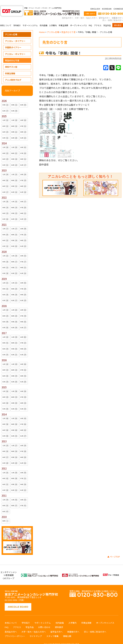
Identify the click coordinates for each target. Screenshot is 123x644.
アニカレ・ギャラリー (15, 48)
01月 (15, 105)
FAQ (90, 19)
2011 (4, 489)
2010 (4, 511)
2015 (4, 381)
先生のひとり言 (12, 54)
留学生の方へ (105, 12)
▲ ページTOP (114, 551)
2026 (4, 95)
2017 (4, 327)
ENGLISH (95, 3)
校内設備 (44, 19)
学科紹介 (17, 19)
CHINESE (118, 3)
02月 (6, 105)
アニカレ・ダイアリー (15, 35)
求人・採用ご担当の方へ (113, 14)
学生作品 (107, 19)
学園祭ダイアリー (13, 41)
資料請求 (118, 19)
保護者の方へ (117, 12)
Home (42, 26)
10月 (24, 114)
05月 (6, 99)
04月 (15, 99)
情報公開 (67, 630)
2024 (4, 137)
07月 (24, 120)
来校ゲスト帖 (11, 61)
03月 (24, 99)
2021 (4, 219)
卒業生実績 (63, 19)
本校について (6, 19)
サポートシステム (30, 19)
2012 (4, 462)
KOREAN (107, 3)
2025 (4, 110)
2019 (4, 273)
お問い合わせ (90, 7)
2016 (4, 354)
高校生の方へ (68, 12)
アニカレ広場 (11, 28)
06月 (6, 126)
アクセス (98, 19)
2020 (4, 246)
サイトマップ (36, 630)
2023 (4, 164)
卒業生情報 (10, 67)
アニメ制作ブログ (13, 74)
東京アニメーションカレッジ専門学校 (31, 587)
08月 (15, 120)
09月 (6, 120)
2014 (4, 408)
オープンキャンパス (78, 19)
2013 (4, 435)
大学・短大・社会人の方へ (86, 12)
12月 (6, 114)
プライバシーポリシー (15, 630)
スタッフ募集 (52, 630)
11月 (15, 114)
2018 (4, 300)
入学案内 (53, 19)
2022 (4, 191)
